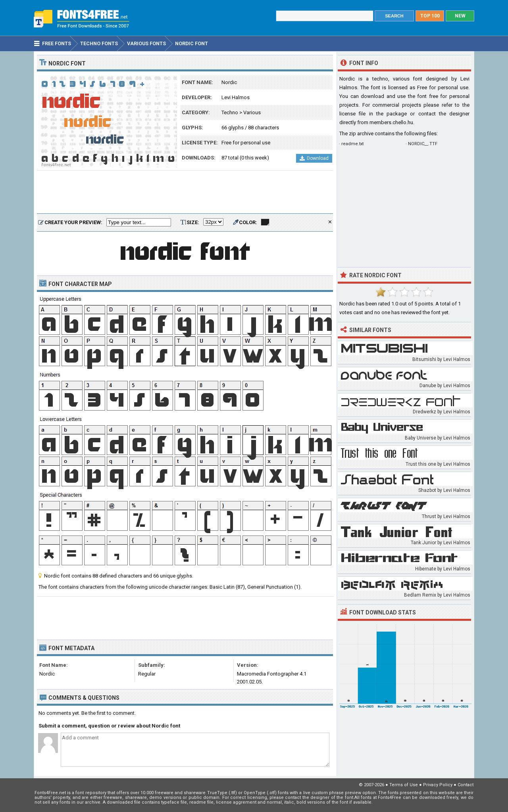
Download (314, 158)
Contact (466, 785)
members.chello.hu (391, 122)
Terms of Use (404, 785)
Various (252, 112)
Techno (230, 112)
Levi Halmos (236, 97)
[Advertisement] (185, 192)
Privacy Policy (438, 785)
